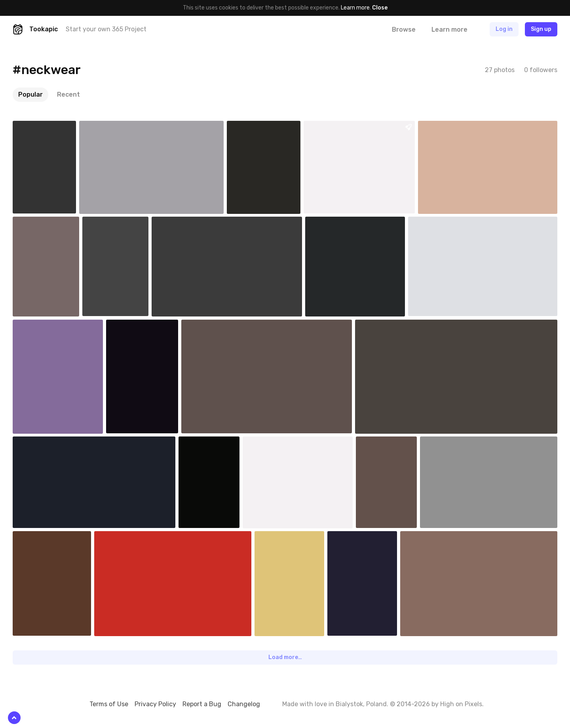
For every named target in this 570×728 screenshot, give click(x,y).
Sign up (541, 29)
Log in (504, 29)
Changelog (244, 704)
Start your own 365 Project (106, 29)
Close (380, 8)
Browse (404, 30)
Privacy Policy (155, 704)
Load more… (285, 657)
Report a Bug (202, 704)
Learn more (355, 8)
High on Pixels (461, 704)
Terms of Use (109, 704)
